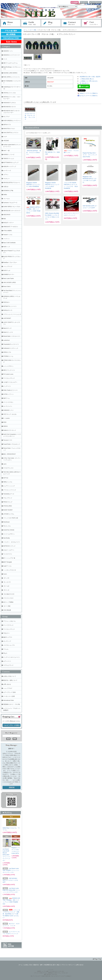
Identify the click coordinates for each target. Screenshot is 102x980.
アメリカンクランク (9, 378)
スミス (5, 59)
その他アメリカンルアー (10, 382)
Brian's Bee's (7, 287)
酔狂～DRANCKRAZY (10, 454)
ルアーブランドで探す (10, 692)
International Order (9, 700)
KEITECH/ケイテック (9, 546)
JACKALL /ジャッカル (10, 93)
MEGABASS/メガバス (10, 107)
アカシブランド (8, 498)
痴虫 (5, 219)
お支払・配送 (31, 23)
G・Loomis (6, 418)
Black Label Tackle (9, 278)
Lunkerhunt (6, 340)
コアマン (6, 175)
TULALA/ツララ (8, 440)
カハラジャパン (8, 406)
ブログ (51, 23)
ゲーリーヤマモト (8, 402)
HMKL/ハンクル (8, 482)
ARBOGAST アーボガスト (11, 227)
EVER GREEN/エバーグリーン (12, 121)
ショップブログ (8, 688)
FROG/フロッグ (8, 502)
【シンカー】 (7, 582)
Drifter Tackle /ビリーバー (10, 390)
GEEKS (5, 426)
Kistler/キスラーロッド (10, 430)
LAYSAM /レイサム (9, 514)
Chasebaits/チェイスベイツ (11, 344)
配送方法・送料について (10, 680)
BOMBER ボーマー (9, 274)
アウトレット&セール (9, 621)
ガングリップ (7, 641)
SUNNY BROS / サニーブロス (12, 207)
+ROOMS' (6, 141)
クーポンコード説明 (9, 696)
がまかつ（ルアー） (9, 550)
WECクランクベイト (9, 370)
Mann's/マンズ (7, 328)
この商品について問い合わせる (89, 81)
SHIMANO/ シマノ (9, 410)
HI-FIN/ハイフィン (9, 394)
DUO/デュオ (7, 270)
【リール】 (6, 586)
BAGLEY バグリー (9, 223)
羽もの (5, 653)
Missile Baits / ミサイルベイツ (12, 336)
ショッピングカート (92, 23)
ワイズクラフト (8, 554)
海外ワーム (6, 398)
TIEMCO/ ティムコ (9, 159)
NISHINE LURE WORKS (10, 73)
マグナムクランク (8, 665)
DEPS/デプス (7, 125)
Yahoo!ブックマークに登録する (89, 93)
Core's (5, 574)
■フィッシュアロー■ (9, 558)
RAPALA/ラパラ (8, 310)
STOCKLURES (8, 506)
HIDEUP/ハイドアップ (10, 167)
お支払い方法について (10, 676)
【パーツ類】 (33, 30)
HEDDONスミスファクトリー (12, 55)
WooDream (6, 522)
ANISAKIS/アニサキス (10, 103)
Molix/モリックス (8, 332)
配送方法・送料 (38, 965)
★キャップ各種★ (8, 602)
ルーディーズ (7, 171)
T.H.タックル (7, 526)
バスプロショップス (9, 645)
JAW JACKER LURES (10, 282)
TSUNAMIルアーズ (9, 494)
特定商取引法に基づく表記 (52, 965)
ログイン (84, 2)
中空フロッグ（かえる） (10, 414)
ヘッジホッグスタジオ (10, 570)
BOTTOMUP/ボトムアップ (11, 163)
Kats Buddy (7, 538)
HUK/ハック (7, 247)
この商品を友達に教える (87, 79)
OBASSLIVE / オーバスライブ (12, 211)
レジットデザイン (8, 366)
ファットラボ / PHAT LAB (11, 518)
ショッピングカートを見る (12, 725)
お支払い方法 (28, 965)
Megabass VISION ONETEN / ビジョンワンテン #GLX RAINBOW (33, 185)
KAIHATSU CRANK (9, 530)
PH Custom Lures (8, 374)
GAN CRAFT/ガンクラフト (11, 133)
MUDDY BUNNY (8, 510)
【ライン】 (6, 590)
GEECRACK (7, 215)
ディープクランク (8, 625)
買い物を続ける (84, 83)
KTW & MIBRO (8, 231)
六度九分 (6, 187)
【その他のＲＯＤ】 (9, 594)
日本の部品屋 (7, 610)
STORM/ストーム (8, 356)
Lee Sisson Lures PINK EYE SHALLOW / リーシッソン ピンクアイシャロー (11, 890)
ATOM (11, 946)
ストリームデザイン (9, 534)
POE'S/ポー (7, 302)
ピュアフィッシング (9, 486)
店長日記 (12, 788)
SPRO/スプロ (7, 352)
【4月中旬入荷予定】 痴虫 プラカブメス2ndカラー (34, 153)
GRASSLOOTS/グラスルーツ (12, 183)
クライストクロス (8, 598)
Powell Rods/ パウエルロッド (12, 444)
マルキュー (6, 179)
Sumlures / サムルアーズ (10, 203)
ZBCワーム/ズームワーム (10, 63)
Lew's (5, 464)
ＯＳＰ (5, 137)
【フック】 (6, 578)
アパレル (6, 649)
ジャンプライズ (8, 266)
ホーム (11, 23)
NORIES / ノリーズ (9, 155)
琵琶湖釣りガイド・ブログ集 (12, 704)
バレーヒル (6, 199)
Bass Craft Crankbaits (9, 243)
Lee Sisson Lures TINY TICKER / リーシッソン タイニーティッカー (11, 870)
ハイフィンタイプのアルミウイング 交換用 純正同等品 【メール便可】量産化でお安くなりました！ (11, 914)
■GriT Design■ (7, 562)
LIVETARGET (7, 318)
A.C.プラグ (6, 117)
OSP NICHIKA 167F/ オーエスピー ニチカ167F (10, 880)
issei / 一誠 (6, 151)
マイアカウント (95, 2)
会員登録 (75, 2)
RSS (10, 944)
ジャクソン (6, 239)
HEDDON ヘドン (8, 51)
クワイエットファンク (10, 490)
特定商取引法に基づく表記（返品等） (90, 77)
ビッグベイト (7, 386)
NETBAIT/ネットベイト (10, 306)
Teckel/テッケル (8, 235)
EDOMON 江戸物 (8, 191)
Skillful (5, 195)
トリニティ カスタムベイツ (12, 542)
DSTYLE (6, 478)
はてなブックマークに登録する (89, 96)
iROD (5, 422)
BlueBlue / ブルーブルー (10, 262)
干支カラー (6, 633)
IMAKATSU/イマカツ (9, 129)
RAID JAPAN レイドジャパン (12, 77)
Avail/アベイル (7, 566)
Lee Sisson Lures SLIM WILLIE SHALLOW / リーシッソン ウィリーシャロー (6, 855)
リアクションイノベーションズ (12, 314)
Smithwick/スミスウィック (11, 348)
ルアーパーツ (7, 661)
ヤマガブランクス (8, 468)
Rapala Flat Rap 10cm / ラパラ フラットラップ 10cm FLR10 (90, 155)
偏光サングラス (8, 637)
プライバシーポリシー (68, 965)
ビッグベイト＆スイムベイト (12, 657)
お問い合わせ (71, 23)
